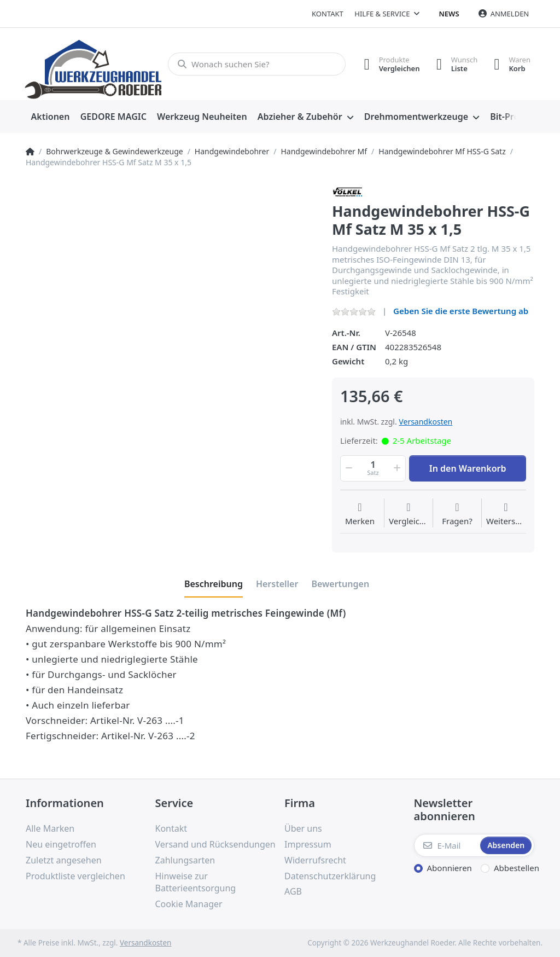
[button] (348, 468)
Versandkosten (425, 422)
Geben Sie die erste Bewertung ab (461, 311)
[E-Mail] (446, 845)
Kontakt (328, 14)
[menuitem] (50, 117)
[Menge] (373, 468)
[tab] (214, 584)
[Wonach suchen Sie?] (257, 64)
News (449, 14)
